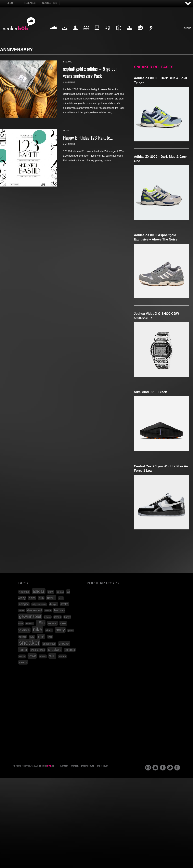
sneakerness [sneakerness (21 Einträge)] (38, 650)
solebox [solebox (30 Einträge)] (70, 650)
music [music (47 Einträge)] (52, 623)
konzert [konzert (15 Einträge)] (30, 624)
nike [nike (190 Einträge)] (38, 629)
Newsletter (50, 3)
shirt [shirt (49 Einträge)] (41, 636)
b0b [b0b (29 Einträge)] (41, 598)
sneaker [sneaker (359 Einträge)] (29, 643)
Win (86, 32)
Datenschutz (88, 766)
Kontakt (64, 766)
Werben (75, 766)
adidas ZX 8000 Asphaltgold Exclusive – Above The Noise (156, 237)
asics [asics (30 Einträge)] (32, 598)
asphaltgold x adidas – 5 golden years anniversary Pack (90, 72)
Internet (97, 32)
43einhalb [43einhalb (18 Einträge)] (24, 592)
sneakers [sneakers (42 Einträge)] (55, 650)
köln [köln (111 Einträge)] (41, 623)
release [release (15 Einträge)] (23, 637)
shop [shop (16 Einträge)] (50, 637)
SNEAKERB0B (18, 24)
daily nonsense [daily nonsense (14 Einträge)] (39, 604)
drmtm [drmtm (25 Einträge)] (64, 604)
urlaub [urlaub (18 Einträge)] (43, 656)
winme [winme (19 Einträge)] (62, 656)
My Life (75, 32)
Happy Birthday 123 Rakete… (88, 137)
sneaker (68, 62)
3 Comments (69, 82)
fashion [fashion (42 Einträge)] (59, 610)
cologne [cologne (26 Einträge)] (24, 604)
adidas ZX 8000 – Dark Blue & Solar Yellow (161, 80)
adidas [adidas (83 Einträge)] (39, 591)
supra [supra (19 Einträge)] (22, 656)
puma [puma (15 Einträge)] (71, 630)
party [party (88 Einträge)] (60, 630)
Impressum (103, 766)
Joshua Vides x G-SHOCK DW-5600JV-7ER (157, 316)
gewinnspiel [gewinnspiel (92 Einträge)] (30, 616)
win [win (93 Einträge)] (52, 656)
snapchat (155, 768)
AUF (188, 4)
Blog (10, 3)
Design (119, 32)
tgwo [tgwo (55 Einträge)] (32, 656)
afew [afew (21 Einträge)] (51, 592)
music (66, 131)
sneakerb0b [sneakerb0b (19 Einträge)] (49, 644)
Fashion (65, 32)
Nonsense (151, 32)
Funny (140, 32)
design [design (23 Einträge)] (53, 604)
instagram (148, 768)
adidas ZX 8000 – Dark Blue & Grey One (160, 159)
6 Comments (69, 144)
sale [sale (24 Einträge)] (32, 637)
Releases (30, 3)
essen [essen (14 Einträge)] (48, 611)
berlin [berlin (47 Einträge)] (51, 598)
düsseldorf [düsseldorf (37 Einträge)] (34, 610)
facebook (163, 768)
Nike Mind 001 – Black (150, 392)
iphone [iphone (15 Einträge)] (48, 617)
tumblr (177, 768)
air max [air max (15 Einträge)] (60, 592)
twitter (170, 768)
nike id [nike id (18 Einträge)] (49, 630)
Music (108, 32)
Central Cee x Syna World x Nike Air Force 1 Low (161, 468)
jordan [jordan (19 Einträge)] (58, 617)
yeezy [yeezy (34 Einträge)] (23, 662)
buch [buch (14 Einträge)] (61, 598)
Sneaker (54, 32)
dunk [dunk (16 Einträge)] (22, 611)
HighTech (129, 32)
